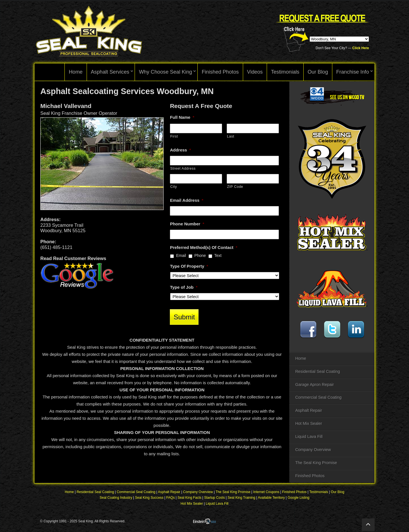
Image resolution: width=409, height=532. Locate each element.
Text (218, 255)
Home (301, 358)
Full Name (182, 117)
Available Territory (271, 498)
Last (231, 136)
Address (180, 150)
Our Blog (338, 492)
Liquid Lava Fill (309, 437)
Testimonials (319, 492)
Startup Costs (215, 498)
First (174, 136)
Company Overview (313, 450)
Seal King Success (149, 498)
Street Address (183, 169)
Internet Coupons (266, 492)
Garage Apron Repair (314, 385)
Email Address (187, 200)
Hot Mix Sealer (308, 423)
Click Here (361, 48)
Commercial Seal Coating (318, 397)
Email (181, 255)
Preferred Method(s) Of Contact (204, 247)
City (174, 187)
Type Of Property (189, 266)
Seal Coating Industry (116, 498)
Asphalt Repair (308, 410)
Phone (200, 255)
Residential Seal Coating (318, 371)
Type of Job (184, 287)
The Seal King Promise (316, 463)
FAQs (170, 498)
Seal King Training (241, 498)
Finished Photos (310, 476)
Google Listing (299, 498)
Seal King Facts (189, 498)
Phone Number (187, 224)
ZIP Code (235, 187)
